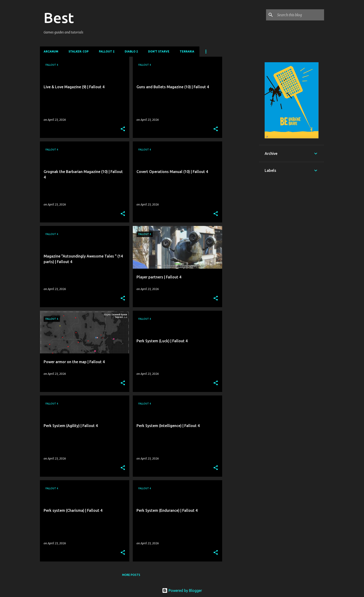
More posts (131, 575)
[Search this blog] (300, 15)
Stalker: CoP (79, 51)
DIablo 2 (131, 51)
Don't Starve (159, 51)
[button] (123, 129)
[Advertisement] (241, 126)
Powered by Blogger (182, 590)
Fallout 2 (107, 51)
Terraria (187, 51)
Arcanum (51, 51)
